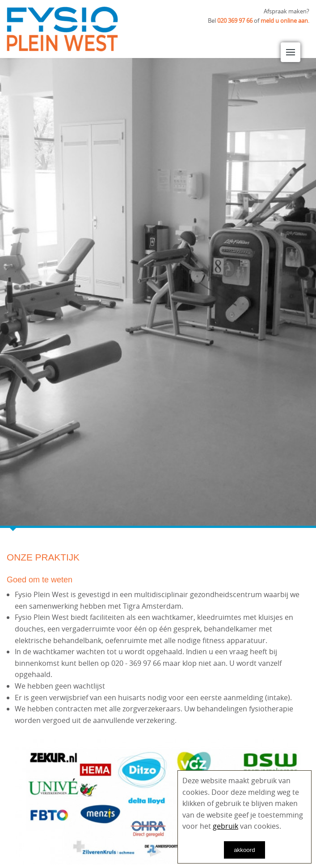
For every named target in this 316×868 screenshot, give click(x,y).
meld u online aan (284, 21)
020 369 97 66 (235, 21)
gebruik (225, 826)
